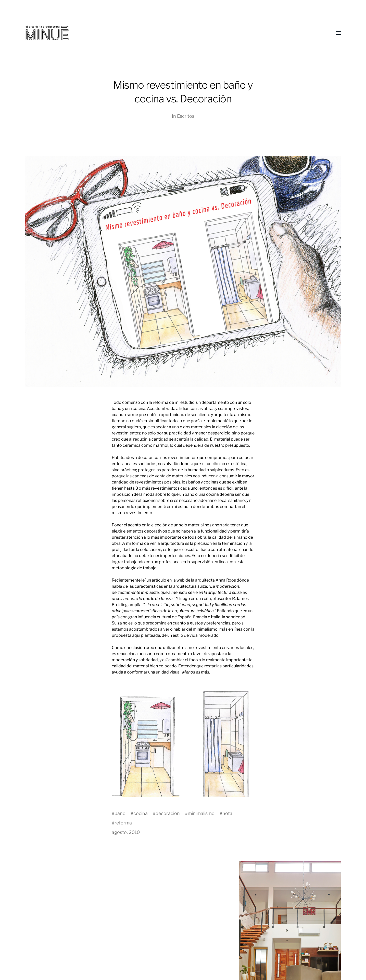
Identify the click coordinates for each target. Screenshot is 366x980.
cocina (141, 813)
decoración (168, 813)
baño (120, 813)
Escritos (186, 116)
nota (227, 813)
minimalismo (201, 813)
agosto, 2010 (126, 832)
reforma (123, 823)
